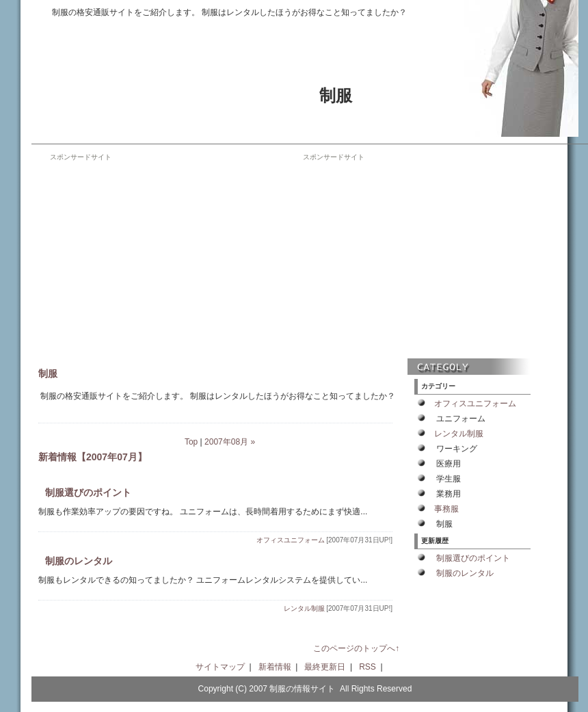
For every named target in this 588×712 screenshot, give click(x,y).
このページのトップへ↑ (356, 648)
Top (191, 442)
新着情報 (275, 667)
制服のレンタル (79, 561)
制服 (336, 95)
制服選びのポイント (88, 492)
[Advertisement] (165, 258)
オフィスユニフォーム (291, 540)
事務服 (446, 509)
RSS (367, 667)
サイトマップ (220, 667)
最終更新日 (325, 667)
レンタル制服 (304, 608)
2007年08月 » (230, 442)
